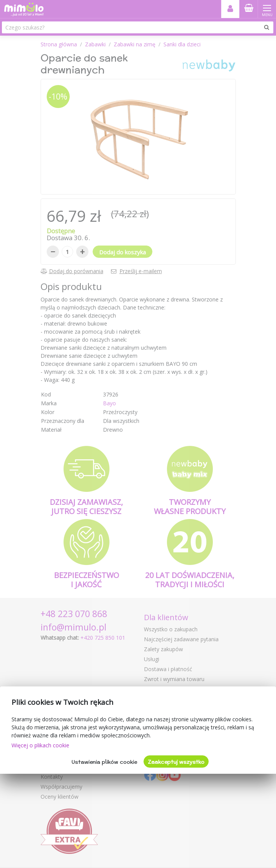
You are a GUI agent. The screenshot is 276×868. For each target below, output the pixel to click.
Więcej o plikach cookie (40, 745)
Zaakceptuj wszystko (176, 762)
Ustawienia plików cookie (104, 762)
